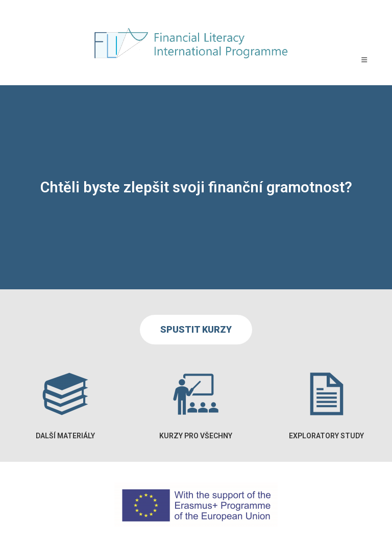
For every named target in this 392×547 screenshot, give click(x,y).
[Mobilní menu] (364, 60)
